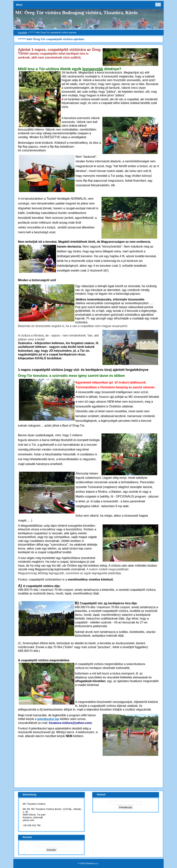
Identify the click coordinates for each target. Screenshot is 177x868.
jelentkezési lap (48, 719)
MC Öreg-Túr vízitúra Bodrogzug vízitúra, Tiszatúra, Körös (76, 13)
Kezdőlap (22, 32)
